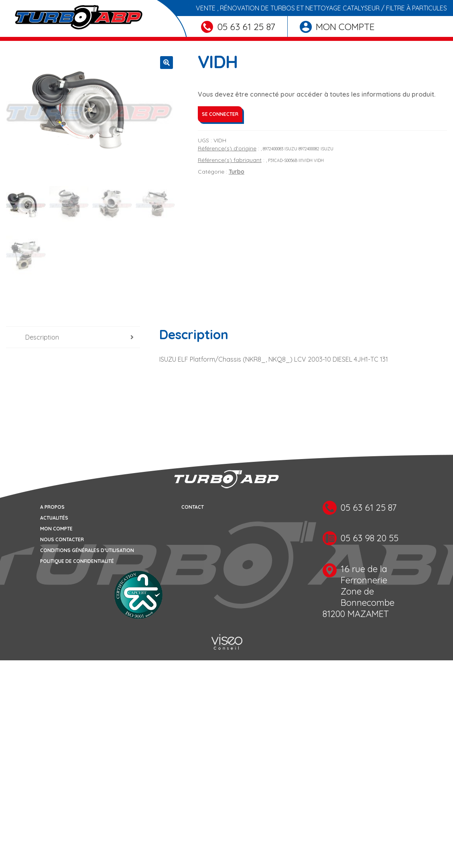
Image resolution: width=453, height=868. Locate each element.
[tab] (73, 337)
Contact (193, 507)
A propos (52, 507)
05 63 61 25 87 (238, 27)
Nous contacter (62, 539)
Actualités (54, 518)
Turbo (237, 172)
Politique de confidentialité (77, 561)
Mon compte (337, 27)
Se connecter (220, 114)
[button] (167, 63)
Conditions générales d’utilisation (87, 550)
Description (42, 337)
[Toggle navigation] (11, 39)
